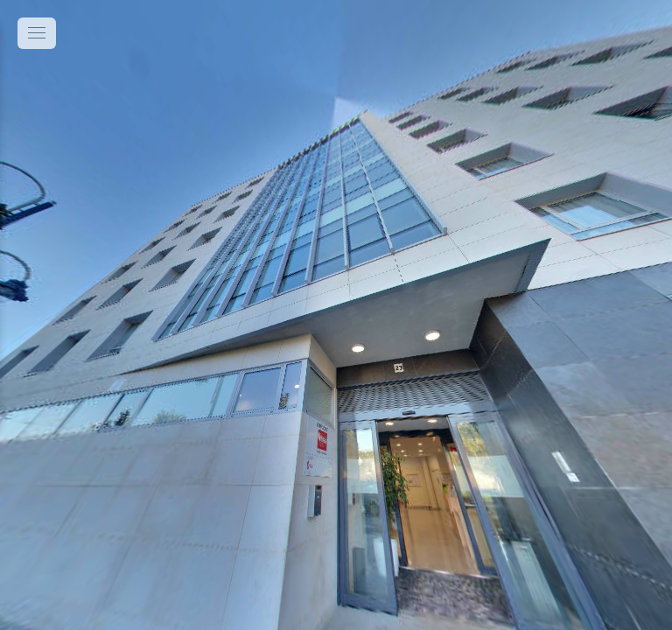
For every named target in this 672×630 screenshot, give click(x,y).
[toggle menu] (37, 33)
